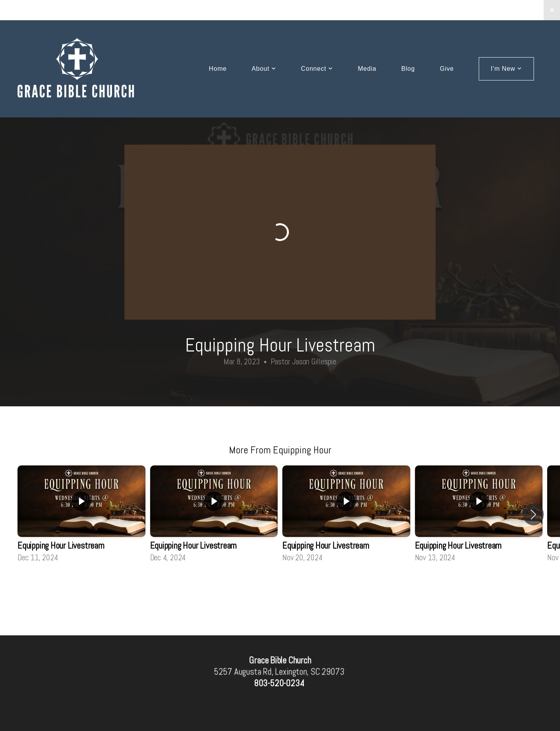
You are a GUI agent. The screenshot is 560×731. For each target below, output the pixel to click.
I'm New (506, 69)
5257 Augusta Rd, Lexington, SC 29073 (279, 672)
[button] (533, 514)
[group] (81, 515)
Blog (408, 69)
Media (367, 69)
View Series (280, 585)
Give (447, 69)
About (264, 69)
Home (218, 69)
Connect (317, 69)
